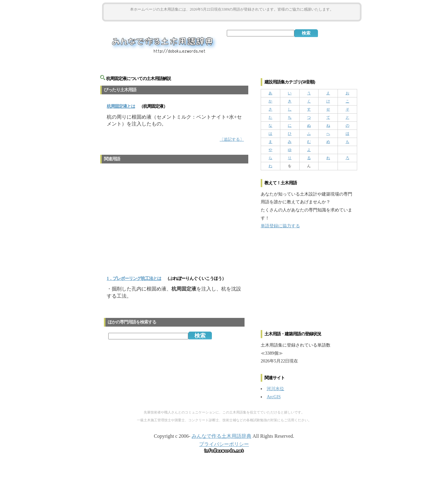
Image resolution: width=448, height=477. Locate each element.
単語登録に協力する (280, 226)
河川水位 (275, 389)
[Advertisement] (232, 16)
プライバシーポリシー (224, 444)
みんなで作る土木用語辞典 (222, 436)
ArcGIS (274, 397)
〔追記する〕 (232, 139)
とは (121, 106)
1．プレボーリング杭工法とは (134, 279)
